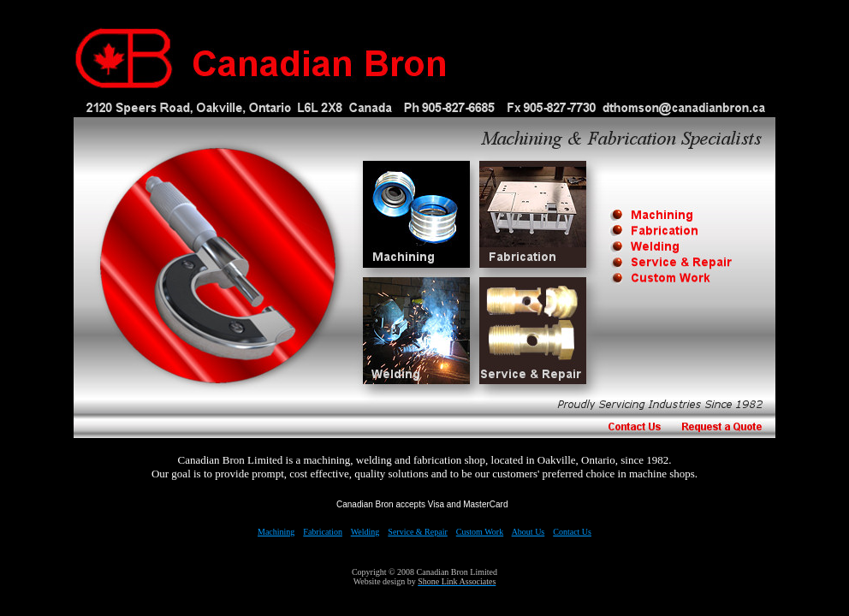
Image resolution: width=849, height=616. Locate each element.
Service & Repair (417, 532)
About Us (528, 532)
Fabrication (323, 532)
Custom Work (480, 532)
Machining (276, 532)
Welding (365, 532)
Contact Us (572, 532)
